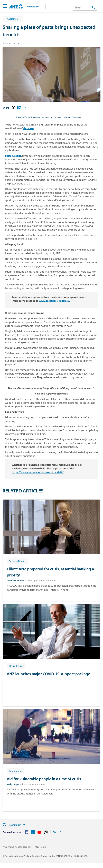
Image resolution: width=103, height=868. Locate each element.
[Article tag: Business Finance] (17, 561)
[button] (5, 6)
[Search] (85, 7)
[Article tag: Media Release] (16, 666)
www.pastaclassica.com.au (55, 301)
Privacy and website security (17, 847)
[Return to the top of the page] (57, 832)
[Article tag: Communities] (16, 771)
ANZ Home (40, 847)
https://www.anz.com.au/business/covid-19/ (38, 472)
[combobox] (85, 7)
